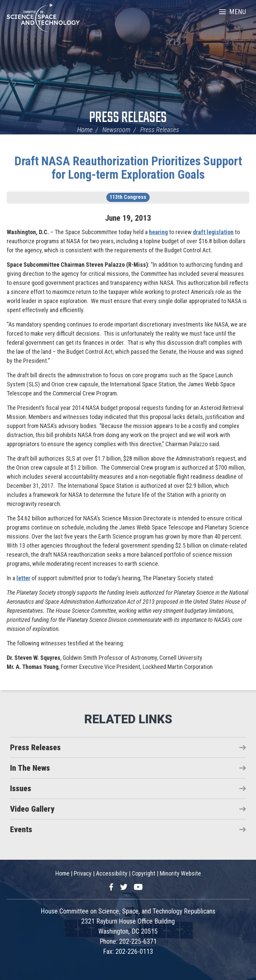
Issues (21, 789)
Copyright (144, 873)
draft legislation (213, 232)
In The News (30, 768)
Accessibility (112, 873)
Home (85, 130)
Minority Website (180, 873)
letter (23, 578)
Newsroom (116, 130)
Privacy (83, 873)
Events (21, 829)
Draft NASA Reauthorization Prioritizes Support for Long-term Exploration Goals (128, 168)
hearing (158, 232)
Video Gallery (32, 809)
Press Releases (128, 118)
